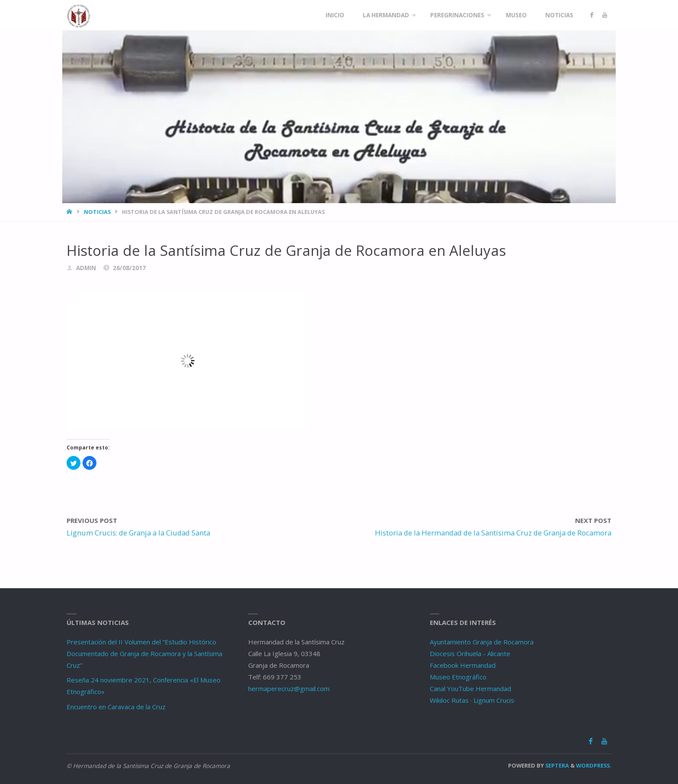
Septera (556, 765)
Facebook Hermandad (463, 665)
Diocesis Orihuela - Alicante (470, 653)
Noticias (97, 212)
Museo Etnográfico (458, 677)
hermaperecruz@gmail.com (289, 688)
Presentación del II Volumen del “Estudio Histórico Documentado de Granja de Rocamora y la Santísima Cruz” (144, 653)
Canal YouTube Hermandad (470, 688)
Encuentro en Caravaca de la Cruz (116, 707)
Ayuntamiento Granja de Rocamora (482, 642)
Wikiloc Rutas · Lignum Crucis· (473, 700)
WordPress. (594, 765)
